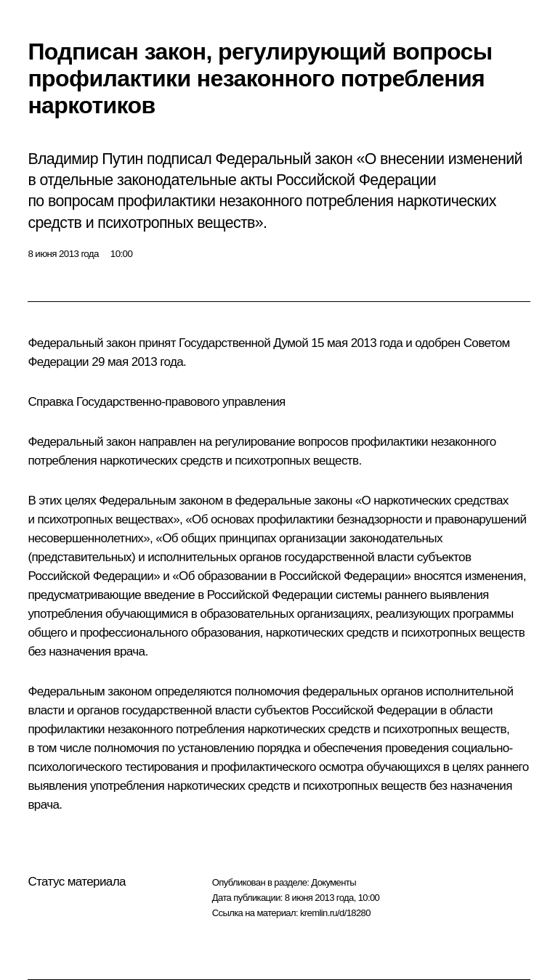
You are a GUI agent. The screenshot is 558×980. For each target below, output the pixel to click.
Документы (333, 882)
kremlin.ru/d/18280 (335, 913)
